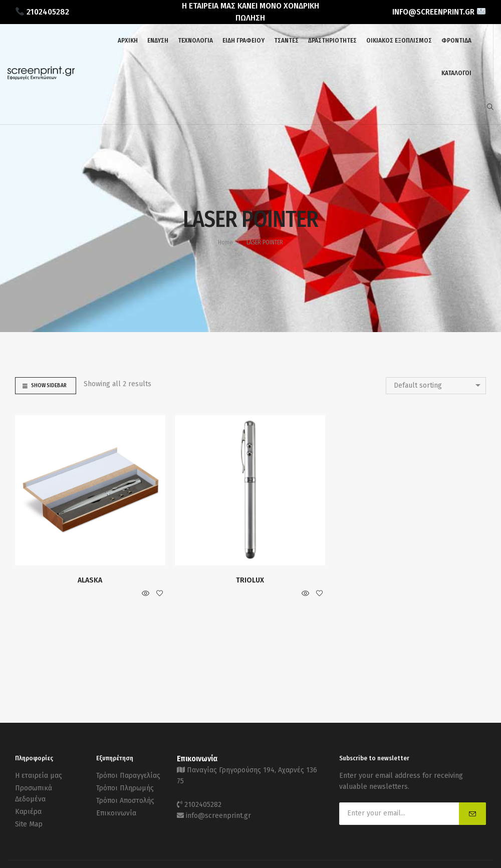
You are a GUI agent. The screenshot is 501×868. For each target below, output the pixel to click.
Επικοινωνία (116, 813)
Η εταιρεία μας (39, 776)
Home (225, 242)
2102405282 (203, 805)
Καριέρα (28, 812)
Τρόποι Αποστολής (125, 801)
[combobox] (436, 386)
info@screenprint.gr (218, 816)
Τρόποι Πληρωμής (125, 788)
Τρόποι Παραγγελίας (128, 776)
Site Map (29, 824)
